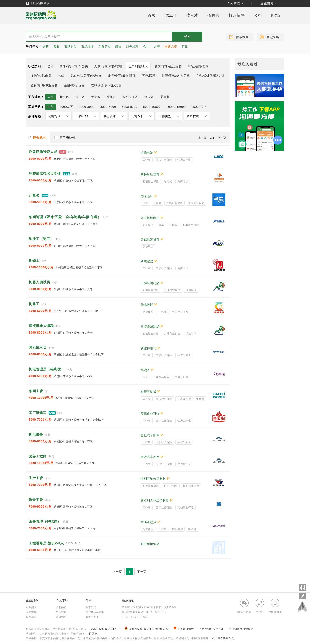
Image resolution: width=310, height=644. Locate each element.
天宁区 (96, 97)
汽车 (61, 76)
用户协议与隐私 (95, 612)
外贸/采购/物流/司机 (176, 76)
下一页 (222, 138)
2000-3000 (87, 107)
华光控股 (147, 305)
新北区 (64, 97)
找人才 (192, 15)
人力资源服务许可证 (212, 629)
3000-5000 (108, 107)
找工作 (171, 15)
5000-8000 (129, 107)
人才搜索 (31, 612)
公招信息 (61, 617)
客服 (57, 46)
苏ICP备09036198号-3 (105, 629)
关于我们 (91, 607)
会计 (146, 46)
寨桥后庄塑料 (150, 174)
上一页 (202, 138)
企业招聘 (267, 3)
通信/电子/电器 (41, 76)
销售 (46, 46)
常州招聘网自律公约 (241, 629)
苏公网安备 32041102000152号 (147, 629)
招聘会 (213, 15)
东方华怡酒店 (150, 544)
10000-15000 (176, 107)
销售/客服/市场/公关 (74, 66)
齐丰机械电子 (150, 218)
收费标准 (31, 617)
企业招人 (31, 607)
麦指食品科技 (150, 413)
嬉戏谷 (145, 370)
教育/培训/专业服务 (44, 85)
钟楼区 (111, 97)
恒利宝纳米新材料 (153, 479)
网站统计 (95, 634)
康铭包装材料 (150, 240)
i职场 (276, 15)
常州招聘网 (41, 15)
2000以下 (66, 107)
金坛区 (149, 97)
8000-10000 (152, 107)
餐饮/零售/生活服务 (168, 66)
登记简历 (273, 37)
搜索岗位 (61, 607)
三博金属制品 (150, 283)
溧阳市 (164, 97)
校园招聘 (237, 15)
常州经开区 (130, 97)
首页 (152, 15)
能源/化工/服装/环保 (122, 76)
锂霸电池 (147, 153)
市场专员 (71, 46)
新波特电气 (148, 348)
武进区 (80, 97)
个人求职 (234, 3)
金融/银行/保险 (74, 85)
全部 (51, 66)
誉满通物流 (148, 522)
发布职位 (242, 37)
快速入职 (171, 46)
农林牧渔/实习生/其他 (106, 85)
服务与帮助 (92, 617)
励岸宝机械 (148, 392)
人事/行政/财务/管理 (108, 66)
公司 (258, 15)
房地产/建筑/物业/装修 (86, 76)
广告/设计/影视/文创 (210, 76)
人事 (157, 46)
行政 (185, 46)
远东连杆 (147, 196)
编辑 (118, 46)
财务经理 (132, 46)
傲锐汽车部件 (150, 435)
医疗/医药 (149, 76)
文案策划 (105, 46)
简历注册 (61, 612)
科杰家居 (147, 261)
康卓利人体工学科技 (155, 500)
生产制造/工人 (139, 66)
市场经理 (88, 46)
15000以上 (199, 107)
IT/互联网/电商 (198, 66)
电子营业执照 (184, 629)
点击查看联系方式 (222, 638)
